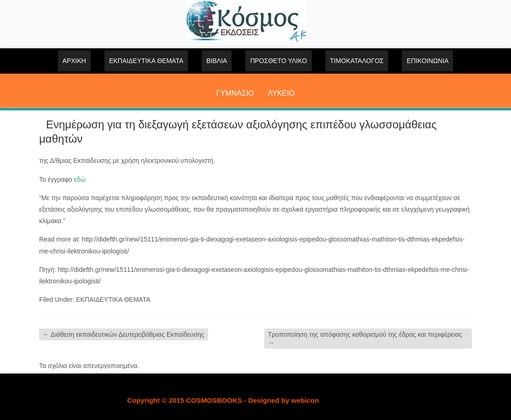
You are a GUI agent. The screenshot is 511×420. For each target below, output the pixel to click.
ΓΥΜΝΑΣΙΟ (235, 93)
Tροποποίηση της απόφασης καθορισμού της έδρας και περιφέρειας (365, 339)
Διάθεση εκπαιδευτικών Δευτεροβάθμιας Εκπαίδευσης (124, 334)
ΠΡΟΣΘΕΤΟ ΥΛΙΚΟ (278, 61)
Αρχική (74, 61)
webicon (305, 400)
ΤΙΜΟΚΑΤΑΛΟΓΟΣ (357, 61)
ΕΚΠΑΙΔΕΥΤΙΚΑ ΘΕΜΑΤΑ (146, 61)
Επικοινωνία (427, 61)
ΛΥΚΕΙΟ (281, 93)
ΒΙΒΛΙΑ (217, 61)
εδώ (80, 179)
